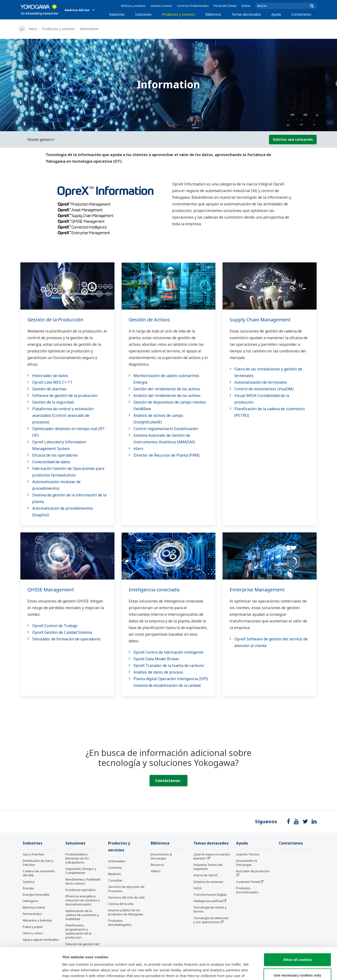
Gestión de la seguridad (53, 402)
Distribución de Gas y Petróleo (38, 863)
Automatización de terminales (261, 382)
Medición (115, 874)
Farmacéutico (32, 914)
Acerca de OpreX (205, 875)
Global (246, 6)
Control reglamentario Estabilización (166, 429)
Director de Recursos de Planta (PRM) (166, 455)
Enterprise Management (257, 590)
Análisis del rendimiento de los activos (167, 396)
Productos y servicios (179, 14)
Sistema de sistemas (208, 882)
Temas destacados (246, 14)
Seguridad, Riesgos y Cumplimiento (81, 871)
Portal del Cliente (225, 6)
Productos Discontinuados (247, 890)
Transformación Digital (210, 895)
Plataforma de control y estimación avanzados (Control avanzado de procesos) (63, 415)
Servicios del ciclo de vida (126, 897)
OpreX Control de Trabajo (55, 626)
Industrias (117, 14)
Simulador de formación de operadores (66, 639)
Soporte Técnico (248, 854)
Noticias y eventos (133, 6)
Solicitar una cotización (293, 139)
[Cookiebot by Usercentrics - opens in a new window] (31, 971)
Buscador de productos (253, 871)
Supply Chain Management (260, 320)
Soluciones (143, 14)
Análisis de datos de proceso (158, 672)
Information (117, 861)
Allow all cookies (298, 930)
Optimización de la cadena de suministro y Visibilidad (82, 915)
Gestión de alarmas (49, 389)
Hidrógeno (30, 901)
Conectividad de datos (51, 462)
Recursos (157, 865)
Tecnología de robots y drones (210, 909)
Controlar (115, 868)
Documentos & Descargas (161, 856)
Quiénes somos (161, 6)
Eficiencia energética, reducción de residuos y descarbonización (83, 900)
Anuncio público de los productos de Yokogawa (125, 912)
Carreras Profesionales (193, 6)
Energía (28, 888)
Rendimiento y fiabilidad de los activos (83, 881)
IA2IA (197, 888)
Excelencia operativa (80, 890)
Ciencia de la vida (121, 904)
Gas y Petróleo (33, 854)
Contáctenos (301, 14)
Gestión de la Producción (55, 320)
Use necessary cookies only (297, 945)
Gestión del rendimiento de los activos (167, 389)
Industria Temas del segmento (208, 867)
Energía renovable (36, 895)
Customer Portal (248, 882)
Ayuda (276, 14)
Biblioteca (213, 14)
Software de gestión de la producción (65, 396)
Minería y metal (34, 907)
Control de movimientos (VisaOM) (264, 389)
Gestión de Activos (149, 320)
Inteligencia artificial (208, 901)
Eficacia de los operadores (55, 455)
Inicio (33, 29)
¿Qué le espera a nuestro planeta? (212, 856)
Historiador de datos (50, 376)
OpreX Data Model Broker (156, 659)
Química (29, 882)
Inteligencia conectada (154, 590)
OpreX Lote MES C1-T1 (52, 382)
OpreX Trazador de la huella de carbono (169, 665)
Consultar (115, 880)
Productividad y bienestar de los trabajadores (77, 858)
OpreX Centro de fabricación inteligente (168, 652)
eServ (138, 449)
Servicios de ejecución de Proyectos (126, 889)
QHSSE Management (51, 590)
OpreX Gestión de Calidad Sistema (62, 632)
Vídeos (156, 871)
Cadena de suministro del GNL (39, 873)
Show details (249, 971)
